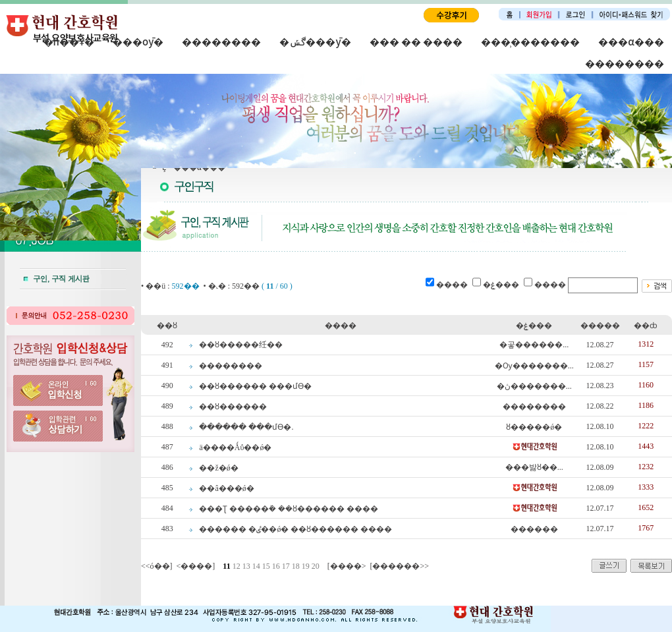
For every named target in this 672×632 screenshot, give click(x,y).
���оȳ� (138, 41)
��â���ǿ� (226, 488)
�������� (221, 41)
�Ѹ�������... (534, 366)
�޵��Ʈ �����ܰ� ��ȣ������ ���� (289, 509)
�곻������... (534, 345)
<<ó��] (157, 566)
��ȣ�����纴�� (241, 345)
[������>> (399, 566)
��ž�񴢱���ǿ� (218, 468)
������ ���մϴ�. (246, 427)
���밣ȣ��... (534, 467)
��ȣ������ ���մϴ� (255, 386)
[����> (347, 566)
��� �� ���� (416, 41)
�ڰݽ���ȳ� (315, 41)
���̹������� (530, 41)
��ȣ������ (233, 407)
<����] (196, 566)
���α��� (631, 41)
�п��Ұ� (69, 41)
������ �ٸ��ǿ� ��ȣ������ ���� (295, 529)
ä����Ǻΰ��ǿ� (235, 447)
